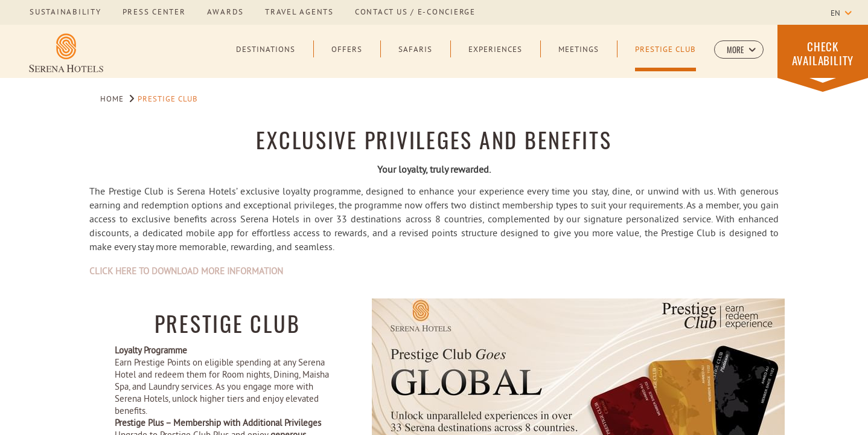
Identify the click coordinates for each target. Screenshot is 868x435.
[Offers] (347, 59)
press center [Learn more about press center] (154, 13)
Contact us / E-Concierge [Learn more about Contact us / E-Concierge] (415, 13)
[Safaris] (415, 59)
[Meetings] (579, 59)
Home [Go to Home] (112, 100)
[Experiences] (495, 59)
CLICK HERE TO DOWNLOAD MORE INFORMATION (186, 272)
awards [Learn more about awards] (226, 13)
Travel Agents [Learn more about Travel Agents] (299, 13)
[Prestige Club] (665, 59)
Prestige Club (228, 323)
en (835, 14)
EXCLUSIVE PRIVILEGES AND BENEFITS (434, 139)
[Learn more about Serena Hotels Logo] (66, 52)
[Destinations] (266, 59)
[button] (739, 50)
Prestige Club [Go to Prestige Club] (168, 100)
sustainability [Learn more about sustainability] (65, 13)
